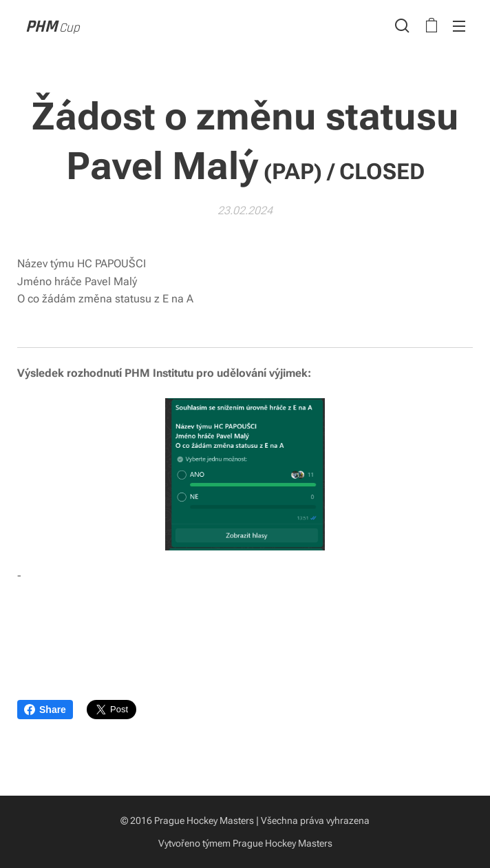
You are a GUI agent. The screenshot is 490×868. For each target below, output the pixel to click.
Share (45, 710)
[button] (402, 25)
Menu (459, 26)
